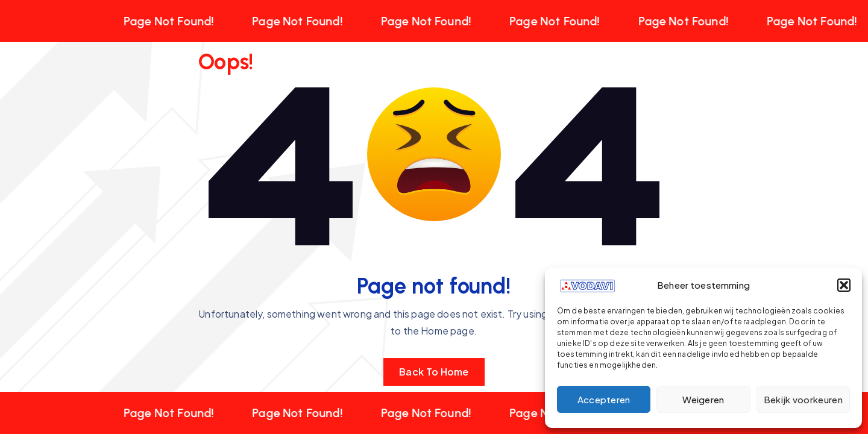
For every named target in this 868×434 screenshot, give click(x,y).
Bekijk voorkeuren (803, 399)
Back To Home (434, 372)
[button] (844, 285)
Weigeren (703, 399)
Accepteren (604, 399)
